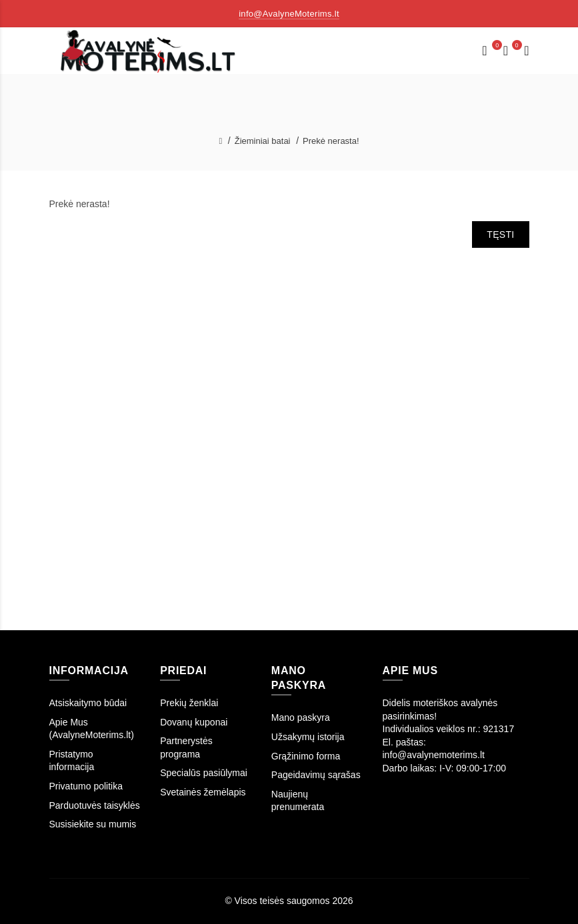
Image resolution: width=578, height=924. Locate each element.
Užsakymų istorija (308, 737)
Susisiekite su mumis (93, 824)
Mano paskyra (301, 717)
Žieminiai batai (263, 141)
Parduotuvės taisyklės (95, 805)
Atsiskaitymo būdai (88, 703)
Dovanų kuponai (194, 722)
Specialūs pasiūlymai (204, 773)
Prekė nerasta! (331, 141)
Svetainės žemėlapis (203, 792)
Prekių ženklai (189, 703)
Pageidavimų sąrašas (316, 775)
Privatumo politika (86, 786)
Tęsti (500, 234)
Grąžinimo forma (306, 756)
